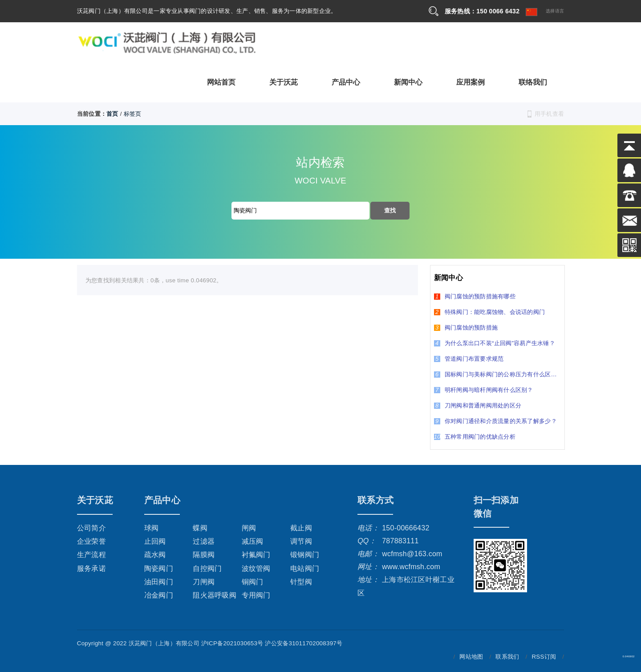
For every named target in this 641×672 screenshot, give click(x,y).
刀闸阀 (204, 582)
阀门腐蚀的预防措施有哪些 (475, 296)
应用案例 (471, 81)
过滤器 (204, 541)
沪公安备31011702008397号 (304, 643)
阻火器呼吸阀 (215, 595)
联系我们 (507, 657)
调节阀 (301, 541)
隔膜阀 (204, 555)
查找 (390, 210)
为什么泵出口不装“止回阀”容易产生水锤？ (495, 343)
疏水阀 (155, 555)
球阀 (152, 528)
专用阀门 (256, 595)
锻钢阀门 (305, 555)
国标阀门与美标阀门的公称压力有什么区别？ (498, 374)
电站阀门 (305, 568)
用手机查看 (549, 114)
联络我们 (533, 81)
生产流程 (91, 555)
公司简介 (91, 528)
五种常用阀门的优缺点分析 (475, 437)
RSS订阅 (544, 657)
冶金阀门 (159, 595)
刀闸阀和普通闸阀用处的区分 (478, 405)
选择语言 (545, 12)
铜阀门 (253, 582)
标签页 (133, 114)
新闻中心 (408, 81)
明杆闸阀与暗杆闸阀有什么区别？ (484, 390)
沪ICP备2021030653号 (232, 643)
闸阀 (249, 528)
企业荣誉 (91, 541)
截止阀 (301, 528)
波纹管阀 (256, 568)
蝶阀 (200, 528)
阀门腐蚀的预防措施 (466, 328)
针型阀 (301, 582)
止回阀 (155, 541)
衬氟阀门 (256, 555)
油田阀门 (159, 582)
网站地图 (471, 657)
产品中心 (346, 81)
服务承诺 (91, 568)
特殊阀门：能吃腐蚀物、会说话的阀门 (490, 312)
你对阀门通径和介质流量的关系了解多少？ (495, 421)
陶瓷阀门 (159, 568)
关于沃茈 (284, 81)
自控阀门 (207, 568)
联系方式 (375, 500)
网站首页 (221, 81)
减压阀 (253, 541)
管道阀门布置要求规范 (469, 359)
